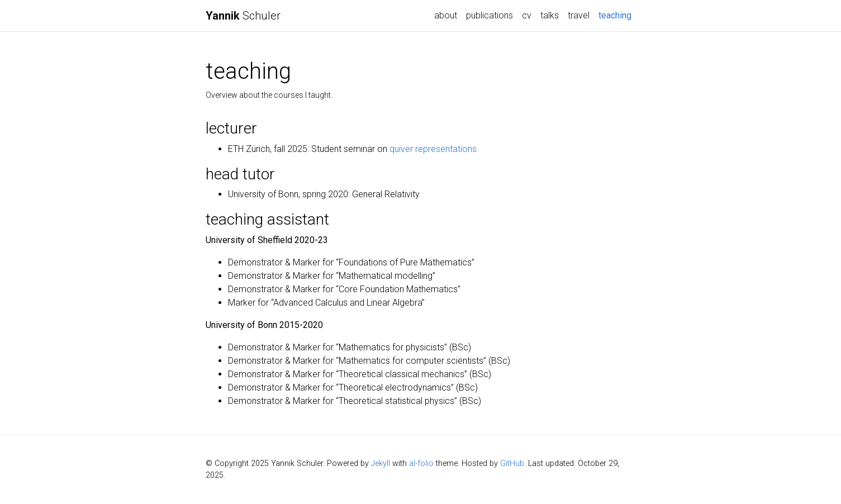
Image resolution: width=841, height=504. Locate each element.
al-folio (421, 463)
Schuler (243, 16)
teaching (617, 15)
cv (527, 15)
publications (490, 15)
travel (579, 15)
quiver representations (433, 149)
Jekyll (381, 463)
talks (550, 15)
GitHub (512, 463)
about (446, 15)
